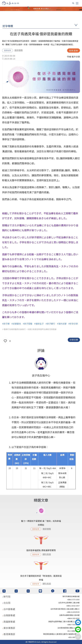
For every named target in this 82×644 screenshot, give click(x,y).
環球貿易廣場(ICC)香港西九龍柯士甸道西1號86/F (61, 634)
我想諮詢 (74, 50)
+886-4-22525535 (73, 612)
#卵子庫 (6, 324)
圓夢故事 (8, 50)
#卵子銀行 (50, 324)
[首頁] (13, 3)
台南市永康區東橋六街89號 (69, 615)
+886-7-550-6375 (73, 625)
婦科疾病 (47, 554)
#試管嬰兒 (16, 324)
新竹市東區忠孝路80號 (71, 596)
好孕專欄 (8, 26)
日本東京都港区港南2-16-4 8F (69, 628)
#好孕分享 (73, 324)
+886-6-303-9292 (73, 618)
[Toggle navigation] (77, 3)
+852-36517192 (74, 637)
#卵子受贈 (28, 324)
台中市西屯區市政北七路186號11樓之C (65, 609)
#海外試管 (62, 324)
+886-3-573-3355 (73, 599)
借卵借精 (18, 50)
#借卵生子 (39, 324)
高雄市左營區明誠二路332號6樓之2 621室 (64, 621)
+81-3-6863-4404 (73, 631)
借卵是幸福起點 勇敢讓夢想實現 (41, 550)
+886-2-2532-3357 (73, 606)
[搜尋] (73, 3)
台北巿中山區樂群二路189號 (69, 603)
